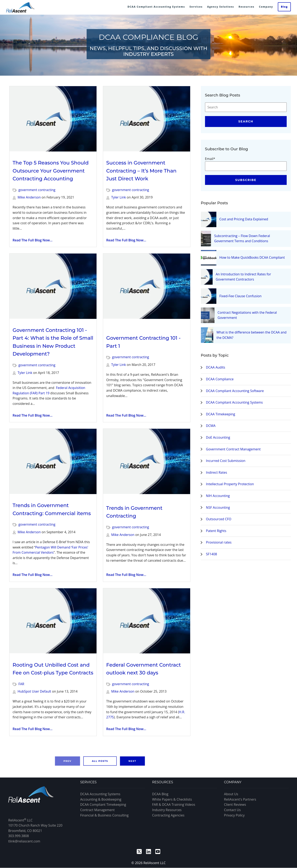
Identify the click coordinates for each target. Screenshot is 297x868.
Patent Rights (216, 531)
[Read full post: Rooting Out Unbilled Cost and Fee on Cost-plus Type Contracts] (53, 621)
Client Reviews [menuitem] (235, 805)
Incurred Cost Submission (226, 461)
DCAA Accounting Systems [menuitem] (100, 794)
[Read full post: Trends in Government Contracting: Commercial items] (53, 461)
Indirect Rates (217, 472)
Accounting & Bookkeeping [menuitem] (101, 799)
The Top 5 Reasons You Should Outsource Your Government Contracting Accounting (51, 171)
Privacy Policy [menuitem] (234, 815)
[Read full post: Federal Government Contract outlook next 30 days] (147, 621)
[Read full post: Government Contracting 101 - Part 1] (147, 290)
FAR (21, 684)
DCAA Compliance (220, 379)
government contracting (37, 190)
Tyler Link (118, 197)
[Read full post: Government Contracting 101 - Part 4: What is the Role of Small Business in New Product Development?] (53, 286)
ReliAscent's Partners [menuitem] (240, 799)
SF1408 (212, 554)
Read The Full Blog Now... (32, 240)
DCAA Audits (216, 367)
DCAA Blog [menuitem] (160, 794)
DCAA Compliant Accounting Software (235, 391)
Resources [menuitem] (247, 7)
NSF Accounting (218, 507)
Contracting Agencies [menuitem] (168, 815)
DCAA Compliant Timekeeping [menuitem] (103, 805)
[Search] (246, 107)
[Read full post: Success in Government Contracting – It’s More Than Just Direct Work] (147, 119)
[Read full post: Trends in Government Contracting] (147, 463)
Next (132, 761)
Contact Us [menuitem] (232, 810)
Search (246, 121)
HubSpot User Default (34, 691)
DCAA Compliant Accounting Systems (235, 402)
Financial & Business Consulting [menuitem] (104, 815)
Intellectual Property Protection (230, 484)
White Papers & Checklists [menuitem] (172, 799)
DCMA (211, 426)
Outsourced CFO (219, 519)
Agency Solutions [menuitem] (220, 7)
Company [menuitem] (266, 7)
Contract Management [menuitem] (97, 810)
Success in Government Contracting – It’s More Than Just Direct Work (141, 171)
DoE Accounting (218, 437)
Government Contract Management (233, 449)
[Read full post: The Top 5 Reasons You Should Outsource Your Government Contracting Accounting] (53, 119)
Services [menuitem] (196, 7)
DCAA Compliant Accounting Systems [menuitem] (156, 7)
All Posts (100, 761)
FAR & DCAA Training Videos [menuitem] (174, 805)
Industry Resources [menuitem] (167, 810)
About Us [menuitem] (231, 794)
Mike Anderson (29, 197)
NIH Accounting (218, 496)
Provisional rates (219, 542)
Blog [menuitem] (284, 7)
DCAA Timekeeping (221, 414)
